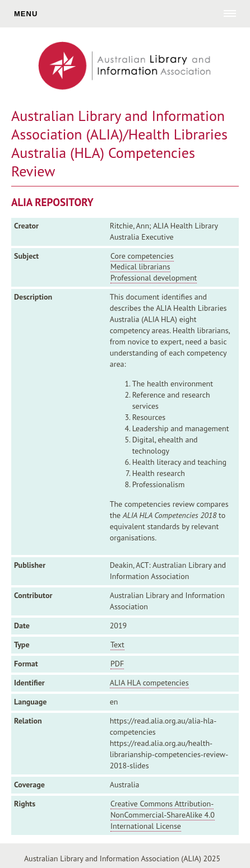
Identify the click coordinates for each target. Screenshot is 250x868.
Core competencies (142, 256)
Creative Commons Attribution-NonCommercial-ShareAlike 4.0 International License (163, 815)
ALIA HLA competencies (149, 683)
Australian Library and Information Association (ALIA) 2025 (122, 858)
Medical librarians (140, 267)
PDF (117, 664)
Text (117, 645)
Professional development (154, 278)
